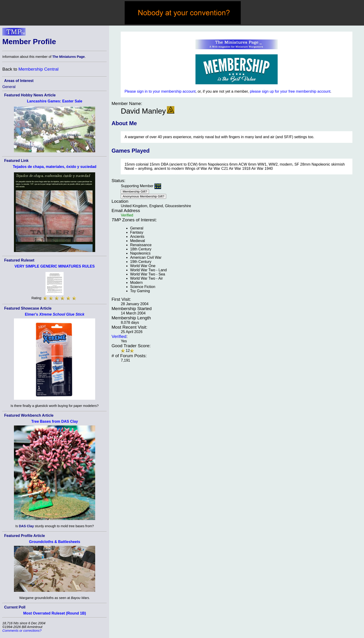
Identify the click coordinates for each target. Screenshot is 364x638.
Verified (119, 336)
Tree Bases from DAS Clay (55, 421)
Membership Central (38, 69)
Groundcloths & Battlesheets (55, 542)
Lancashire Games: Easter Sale (55, 101)
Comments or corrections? (22, 631)
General (9, 87)
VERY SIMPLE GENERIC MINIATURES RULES (55, 266)
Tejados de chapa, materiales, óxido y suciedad (55, 167)
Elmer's (55, 314)
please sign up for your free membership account (290, 91)
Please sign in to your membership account (160, 91)
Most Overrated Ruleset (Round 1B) (55, 613)
